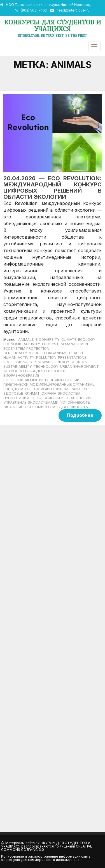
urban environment (80, 366)
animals (26, 340)
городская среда (21, 389)
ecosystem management (66, 344)
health (76, 353)
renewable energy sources (60, 362)
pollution (46, 358)
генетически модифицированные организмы (49, 384)
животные (52, 389)
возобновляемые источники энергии (41, 380)
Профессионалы (48, 398)
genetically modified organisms (35, 353)
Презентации (16, 398)
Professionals (18, 362)
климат (32, 393)
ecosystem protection (26, 349)
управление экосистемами (31, 402)
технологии (78, 398)
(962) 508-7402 (34, 10)
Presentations (72, 358)
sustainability (18, 366)
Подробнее (80, 415)
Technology (46, 366)
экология (13, 407)
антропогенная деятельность (34, 371)
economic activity (22, 344)
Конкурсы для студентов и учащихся (53, 25)
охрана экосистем (61, 393)
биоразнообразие (21, 375)
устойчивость (75, 402)
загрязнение (76, 389)
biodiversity (48, 340)
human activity (19, 358)
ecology (87, 340)
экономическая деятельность (56, 407)
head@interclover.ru (73, 10)
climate (69, 340)
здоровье (13, 393)
